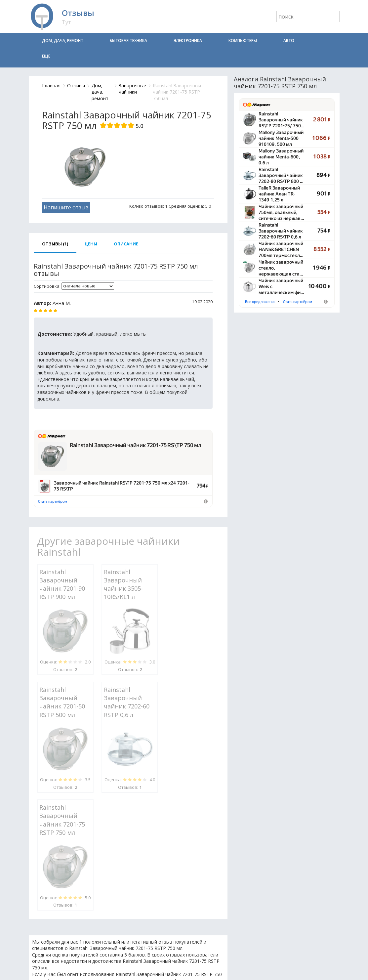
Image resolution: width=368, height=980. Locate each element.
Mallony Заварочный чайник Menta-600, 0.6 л (281, 157)
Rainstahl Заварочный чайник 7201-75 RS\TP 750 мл (136, 445)
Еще (46, 56)
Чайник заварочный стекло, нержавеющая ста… (281, 268)
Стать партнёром (53, 502)
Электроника (188, 41)
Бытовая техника (128, 41)
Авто (289, 41)
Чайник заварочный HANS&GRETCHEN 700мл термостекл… (281, 249)
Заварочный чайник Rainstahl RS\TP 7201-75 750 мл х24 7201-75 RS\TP (122, 486)
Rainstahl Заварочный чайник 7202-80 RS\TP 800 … (281, 175)
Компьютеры (243, 41)
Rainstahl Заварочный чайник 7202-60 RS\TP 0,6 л (281, 231)
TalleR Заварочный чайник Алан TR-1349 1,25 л (279, 194)
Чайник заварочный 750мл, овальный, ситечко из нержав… (281, 212)
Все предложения (260, 302)
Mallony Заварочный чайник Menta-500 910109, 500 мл (281, 138)
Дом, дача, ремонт (63, 41)
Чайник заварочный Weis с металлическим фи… (281, 286)
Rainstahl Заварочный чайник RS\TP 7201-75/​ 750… (282, 120)
